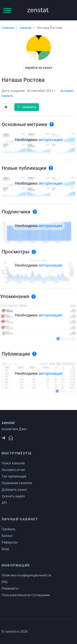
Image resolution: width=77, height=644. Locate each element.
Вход (5, 549)
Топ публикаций (14, 476)
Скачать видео (13, 496)
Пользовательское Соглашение (26, 595)
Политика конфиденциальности (26, 575)
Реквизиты (10, 588)
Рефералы (10, 542)
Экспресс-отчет (14, 470)
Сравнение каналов (17, 483)
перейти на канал (38, 68)
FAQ (5, 582)
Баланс (7, 536)
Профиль (9, 529)
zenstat (38, 10)
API (4, 503)
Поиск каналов (13, 463)
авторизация (50, 140)
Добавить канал (14, 490)
